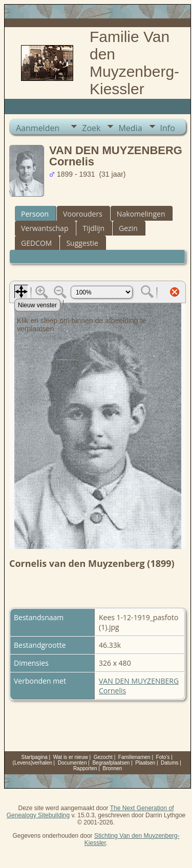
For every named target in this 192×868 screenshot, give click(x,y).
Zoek (91, 128)
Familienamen (134, 757)
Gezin (128, 228)
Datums (169, 763)
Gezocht (103, 757)
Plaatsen (145, 763)
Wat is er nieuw (71, 757)
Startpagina (35, 757)
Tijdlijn (93, 228)
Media (130, 128)
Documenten (72, 763)
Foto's (163, 757)
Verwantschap (45, 228)
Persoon (35, 214)
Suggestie (82, 243)
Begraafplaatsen (111, 763)
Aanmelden (38, 128)
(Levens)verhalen (33, 763)
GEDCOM (36, 243)
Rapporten (85, 768)
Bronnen (113, 768)
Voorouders (83, 214)
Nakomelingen (141, 214)
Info (168, 128)
